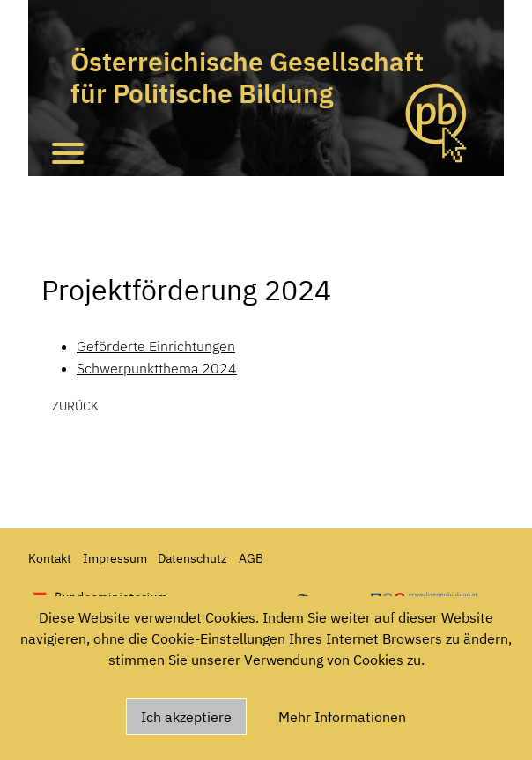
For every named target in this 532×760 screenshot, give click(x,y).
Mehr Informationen (342, 717)
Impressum (115, 558)
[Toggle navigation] (68, 153)
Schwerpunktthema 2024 (157, 368)
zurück (75, 406)
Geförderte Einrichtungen (156, 346)
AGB (251, 558)
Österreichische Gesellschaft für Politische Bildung (247, 77)
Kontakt (50, 558)
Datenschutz (192, 558)
